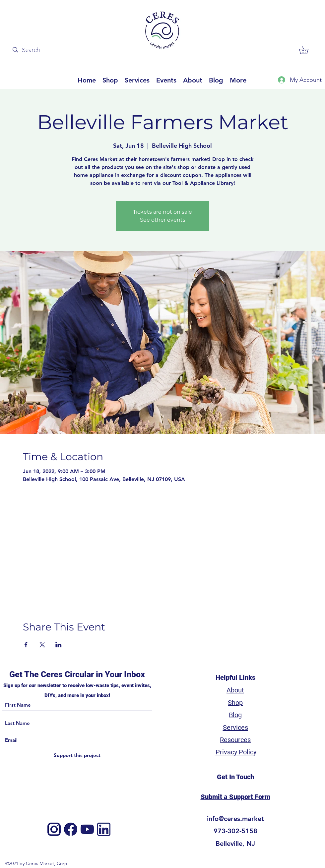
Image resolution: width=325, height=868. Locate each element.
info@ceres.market (235, 819)
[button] (307, 50)
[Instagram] (54, 829)
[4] (87, 829)
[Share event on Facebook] (26, 645)
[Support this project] (77, 756)
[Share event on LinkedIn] (59, 645)
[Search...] (51, 50)
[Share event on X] (42, 645)
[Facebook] (71, 829)
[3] (104, 829)
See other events (163, 220)
